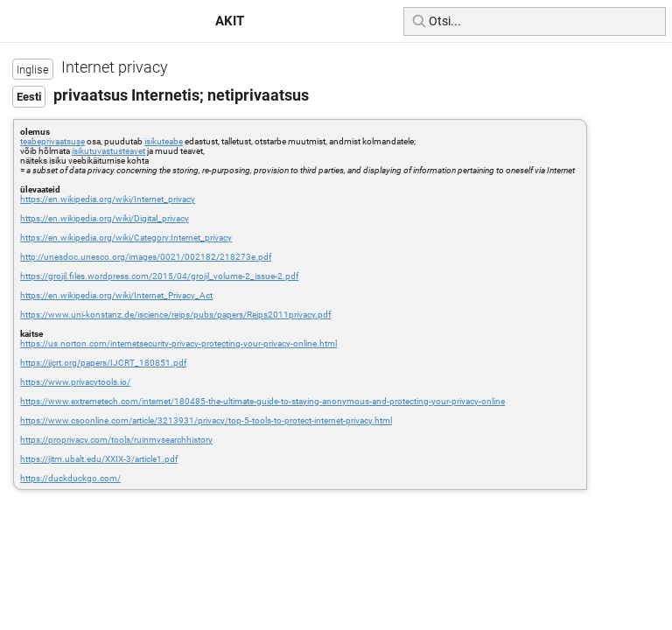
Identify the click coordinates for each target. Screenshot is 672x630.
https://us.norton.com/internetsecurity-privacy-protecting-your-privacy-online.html (178, 343)
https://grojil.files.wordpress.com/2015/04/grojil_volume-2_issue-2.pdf (159, 276)
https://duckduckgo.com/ (70, 478)
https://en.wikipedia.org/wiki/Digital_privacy (105, 218)
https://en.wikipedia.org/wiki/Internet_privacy (108, 199)
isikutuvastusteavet (108, 151)
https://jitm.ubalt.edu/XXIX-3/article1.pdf (99, 459)
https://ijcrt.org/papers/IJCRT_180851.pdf (103, 363)
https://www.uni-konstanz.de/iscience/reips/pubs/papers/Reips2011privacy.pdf (175, 315)
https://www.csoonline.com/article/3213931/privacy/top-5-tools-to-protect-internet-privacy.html (206, 420)
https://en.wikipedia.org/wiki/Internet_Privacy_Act (116, 295)
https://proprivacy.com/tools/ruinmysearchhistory (116, 440)
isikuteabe (164, 141)
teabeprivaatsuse (52, 141)
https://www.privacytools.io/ (75, 382)
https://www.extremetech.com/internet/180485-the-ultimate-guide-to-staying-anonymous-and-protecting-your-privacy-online (262, 401)
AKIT (230, 21)
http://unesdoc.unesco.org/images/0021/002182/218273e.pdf (146, 257)
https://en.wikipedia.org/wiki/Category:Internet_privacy (126, 238)
